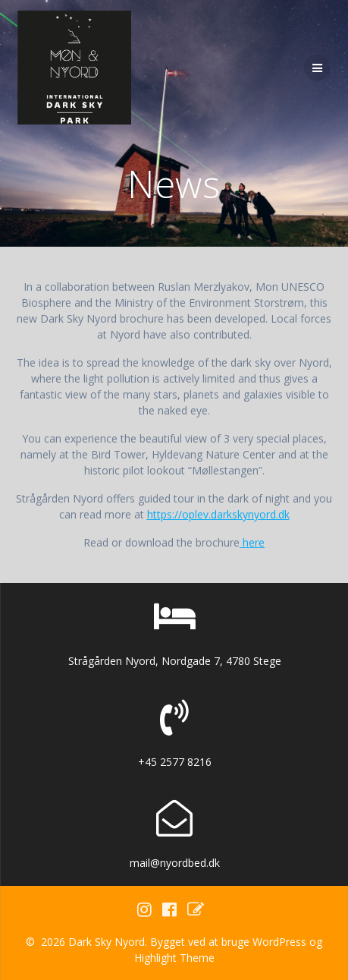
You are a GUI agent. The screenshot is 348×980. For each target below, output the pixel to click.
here (252, 542)
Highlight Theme (174, 958)
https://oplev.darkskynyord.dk (218, 514)
